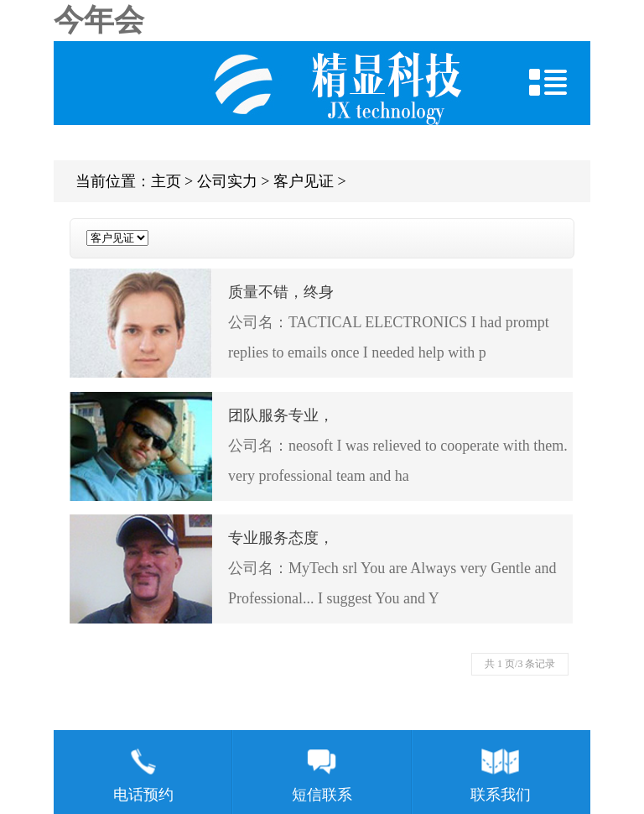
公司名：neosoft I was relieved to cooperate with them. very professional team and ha (321, 442)
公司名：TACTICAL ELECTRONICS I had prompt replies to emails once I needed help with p (321, 319)
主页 (166, 181)
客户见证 (304, 181)
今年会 (99, 20)
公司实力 (227, 181)
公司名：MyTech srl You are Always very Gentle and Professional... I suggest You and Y (321, 565)
